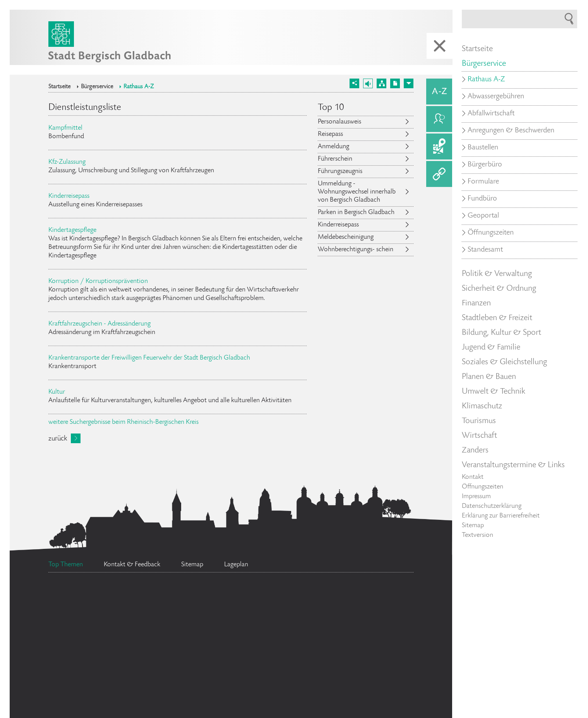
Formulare (483, 182)
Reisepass (330, 134)
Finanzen (476, 303)
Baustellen (483, 148)
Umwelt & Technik (494, 392)
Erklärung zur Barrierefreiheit (501, 516)
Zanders (475, 451)
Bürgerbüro (111, 677)
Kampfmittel (65, 128)
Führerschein (335, 159)
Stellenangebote (234, 598)
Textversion (477, 535)
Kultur (57, 392)
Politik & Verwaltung (497, 274)
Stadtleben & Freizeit (497, 318)
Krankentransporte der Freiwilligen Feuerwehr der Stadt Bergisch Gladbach (149, 358)
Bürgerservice (97, 87)
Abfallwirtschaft (491, 114)
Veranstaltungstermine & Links (513, 465)
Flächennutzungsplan (113, 624)
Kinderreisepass (69, 196)
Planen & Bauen (489, 377)
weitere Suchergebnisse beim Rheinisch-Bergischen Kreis (123, 422)
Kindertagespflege (72, 230)
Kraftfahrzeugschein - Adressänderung (99, 324)
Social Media (92, 710)
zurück (58, 439)
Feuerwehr (333, 599)
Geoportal (483, 216)
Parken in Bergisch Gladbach (356, 212)
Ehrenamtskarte (217, 671)
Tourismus (479, 421)
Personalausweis (339, 122)
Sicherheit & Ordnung (499, 289)
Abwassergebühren (496, 97)
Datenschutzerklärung (492, 506)
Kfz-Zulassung (67, 162)
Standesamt (255, 638)
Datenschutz (361, 629)
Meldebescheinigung (346, 237)
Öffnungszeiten (491, 233)
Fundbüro (482, 199)
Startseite (59, 87)
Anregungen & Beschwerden (511, 131)
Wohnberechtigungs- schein (356, 250)
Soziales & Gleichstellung (504, 362)
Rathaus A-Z (139, 87)
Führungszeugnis (340, 171)
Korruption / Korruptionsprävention (98, 281)
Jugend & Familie (491, 348)
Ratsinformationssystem (118, 598)
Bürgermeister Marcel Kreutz (334, 656)
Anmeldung (333, 147)
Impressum (476, 497)
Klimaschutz (482, 406)
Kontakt (473, 477)
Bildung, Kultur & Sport (501, 333)
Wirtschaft (479, 436)
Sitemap (473, 526)
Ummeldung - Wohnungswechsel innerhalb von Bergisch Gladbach (357, 192)
